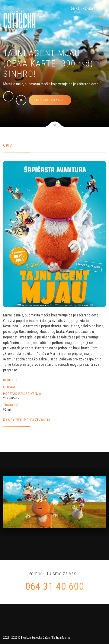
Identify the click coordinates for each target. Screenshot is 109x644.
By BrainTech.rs (61, 638)
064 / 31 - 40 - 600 (81, 9)
